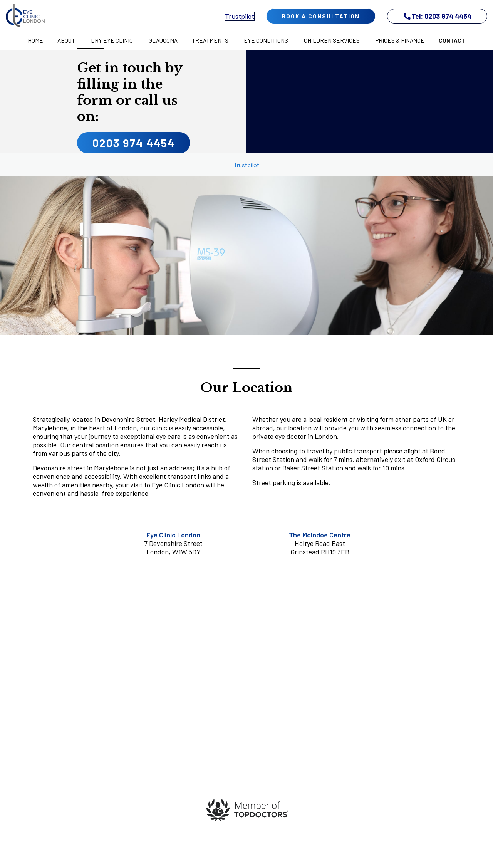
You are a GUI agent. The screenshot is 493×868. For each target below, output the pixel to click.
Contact (452, 40)
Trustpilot (240, 16)
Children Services (332, 40)
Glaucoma (163, 40)
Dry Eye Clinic (112, 40)
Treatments (210, 40)
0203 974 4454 (134, 143)
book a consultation (321, 16)
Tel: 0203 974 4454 (437, 16)
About (66, 40)
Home (35, 40)
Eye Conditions (266, 40)
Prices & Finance (400, 40)
